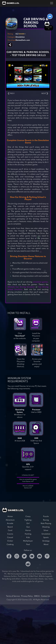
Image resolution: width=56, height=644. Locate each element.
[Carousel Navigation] (28, 94)
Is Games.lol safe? (28, 475)
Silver (46, 530)
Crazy (28, 516)
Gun (28, 527)
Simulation (46, 534)
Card (10, 530)
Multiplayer (28, 541)
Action (10, 516)
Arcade (10, 523)
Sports (46, 538)
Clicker (10, 541)
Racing (46, 520)
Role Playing (46, 523)
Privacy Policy (27, 596)
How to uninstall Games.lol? (28, 487)
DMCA (37, 596)
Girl (28, 523)
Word (46, 544)
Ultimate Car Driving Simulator (21, 287)
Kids (28, 538)
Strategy (46, 541)
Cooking (10, 544)
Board (10, 527)
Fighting (28, 520)
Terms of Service (13, 596)
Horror (28, 530)
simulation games (40, 282)
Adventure (10, 520)
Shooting (46, 527)
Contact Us (45, 596)
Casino (10, 534)
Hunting (28, 534)
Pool (28, 544)
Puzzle (46, 516)
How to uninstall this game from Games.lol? (28, 480)
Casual (10, 538)
